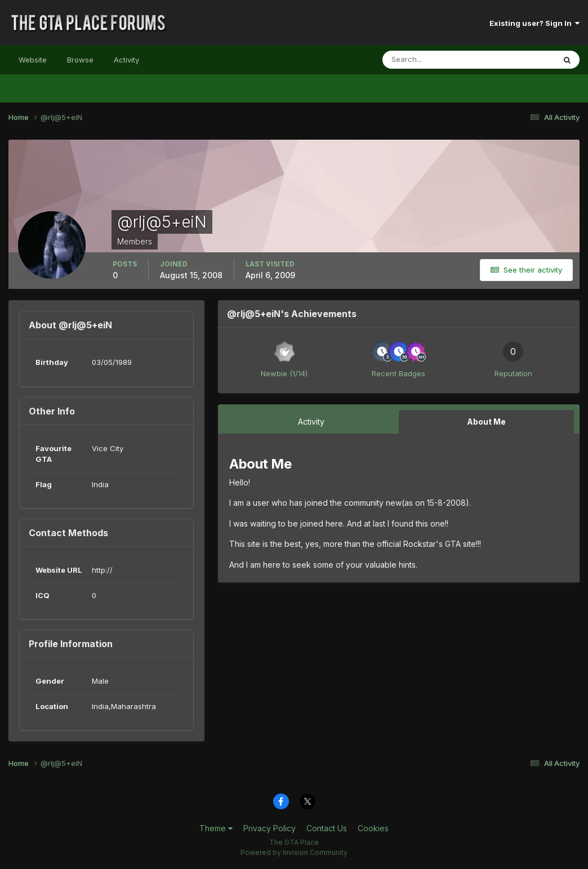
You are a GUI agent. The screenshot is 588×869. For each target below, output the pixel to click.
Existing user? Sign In (534, 23)
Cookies (373, 828)
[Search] (432, 60)
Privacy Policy (269, 828)
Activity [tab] (311, 422)
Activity (126, 60)
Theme (216, 828)
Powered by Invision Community (294, 852)
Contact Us (327, 828)
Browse (80, 60)
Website (33, 60)
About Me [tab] (486, 422)
